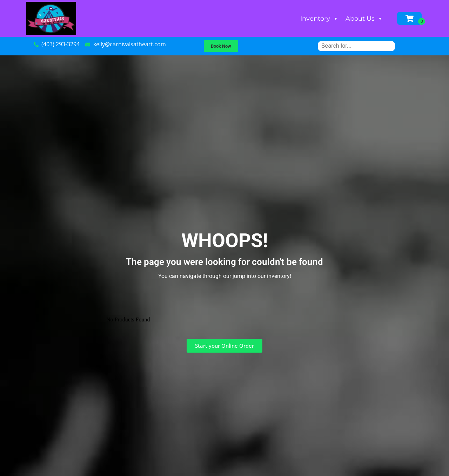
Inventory (319, 19)
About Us (364, 19)
